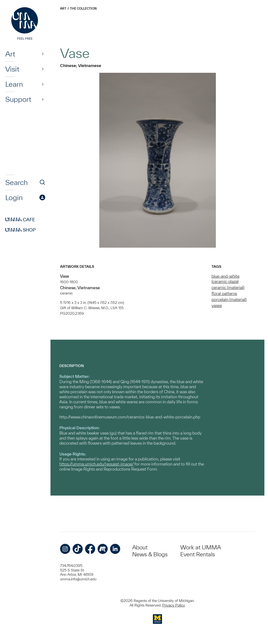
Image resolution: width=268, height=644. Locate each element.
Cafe (20, 220)
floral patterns (224, 293)
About (140, 547)
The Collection (83, 9)
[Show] (43, 54)
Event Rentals (198, 554)
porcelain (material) (229, 299)
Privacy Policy (173, 605)
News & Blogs (150, 554)
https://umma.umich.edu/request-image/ (96, 464)
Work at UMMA (201, 547)
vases (217, 305)
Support (18, 99)
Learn (14, 84)
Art (10, 54)
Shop (21, 230)
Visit (12, 69)
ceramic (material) (228, 287)
